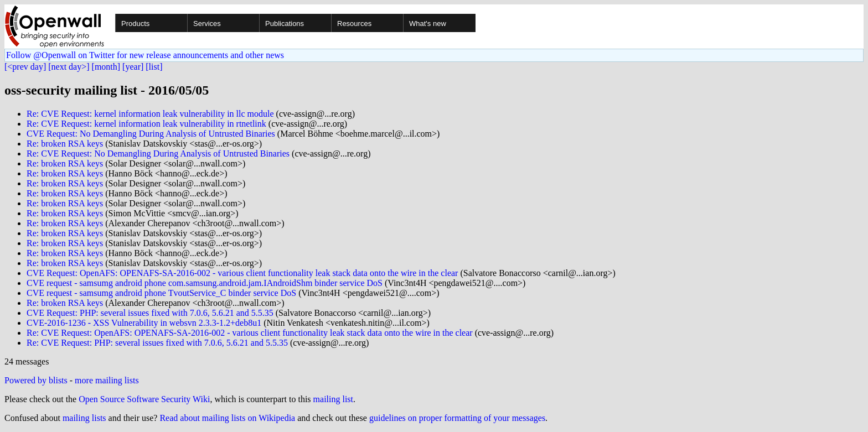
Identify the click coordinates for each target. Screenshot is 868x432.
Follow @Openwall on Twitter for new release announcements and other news (145, 55)
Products (135, 24)
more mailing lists (107, 380)
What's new (428, 24)
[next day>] (69, 67)
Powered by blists (36, 380)
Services (207, 24)
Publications (285, 24)
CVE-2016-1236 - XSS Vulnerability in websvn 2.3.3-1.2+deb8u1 (144, 323)
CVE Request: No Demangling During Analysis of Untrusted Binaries (151, 134)
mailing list (333, 399)
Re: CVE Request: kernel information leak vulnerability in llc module (150, 114)
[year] (133, 67)
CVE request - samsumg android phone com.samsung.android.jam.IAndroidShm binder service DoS (205, 283)
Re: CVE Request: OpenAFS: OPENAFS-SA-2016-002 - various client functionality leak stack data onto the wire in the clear (250, 333)
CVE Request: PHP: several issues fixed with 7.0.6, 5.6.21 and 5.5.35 (150, 313)
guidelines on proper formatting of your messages (457, 418)
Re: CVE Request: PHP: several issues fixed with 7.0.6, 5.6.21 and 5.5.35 (157, 343)
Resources (354, 24)
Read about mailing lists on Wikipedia (227, 418)
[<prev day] (25, 67)
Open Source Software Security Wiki (144, 399)
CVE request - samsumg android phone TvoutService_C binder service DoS (161, 293)
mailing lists (84, 418)
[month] (106, 67)
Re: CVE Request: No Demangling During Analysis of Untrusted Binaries (158, 153)
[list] (154, 67)
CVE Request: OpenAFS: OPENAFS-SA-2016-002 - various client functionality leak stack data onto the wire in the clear (242, 273)
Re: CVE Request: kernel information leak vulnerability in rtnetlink (146, 124)
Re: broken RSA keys (65, 144)
